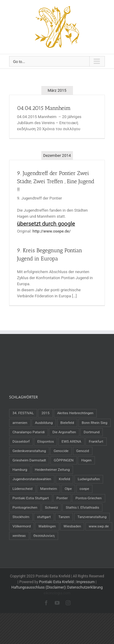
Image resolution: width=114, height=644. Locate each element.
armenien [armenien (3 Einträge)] (20, 423)
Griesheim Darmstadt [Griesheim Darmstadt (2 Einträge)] (29, 460)
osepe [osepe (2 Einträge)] (85, 489)
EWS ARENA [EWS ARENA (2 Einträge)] (71, 441)
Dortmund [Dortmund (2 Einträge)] (92, 432)
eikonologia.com (57, 593)
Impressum (85, 582)
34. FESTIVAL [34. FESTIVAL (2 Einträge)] (23, 413)
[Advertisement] (58, 362)
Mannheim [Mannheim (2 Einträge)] (48, 489)
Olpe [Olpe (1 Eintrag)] (68, 489)
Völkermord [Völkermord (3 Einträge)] (22, 526)
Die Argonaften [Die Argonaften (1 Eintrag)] (64, 432)
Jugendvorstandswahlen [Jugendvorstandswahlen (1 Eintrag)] (32, 479)
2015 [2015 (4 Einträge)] (45, 413)
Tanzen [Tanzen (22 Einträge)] (64, 517)
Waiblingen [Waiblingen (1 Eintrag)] (47, 526)
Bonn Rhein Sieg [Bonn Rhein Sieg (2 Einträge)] (95, 423)
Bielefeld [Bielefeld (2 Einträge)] (67, 423)
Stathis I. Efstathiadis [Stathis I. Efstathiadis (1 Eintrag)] (82, 507)
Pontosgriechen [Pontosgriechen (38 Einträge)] (25, 507)
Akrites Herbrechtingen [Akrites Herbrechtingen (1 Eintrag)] (75, 413)
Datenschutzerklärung (85, 587)
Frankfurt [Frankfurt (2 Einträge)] (96, 441)
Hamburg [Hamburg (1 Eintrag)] (20, 470)
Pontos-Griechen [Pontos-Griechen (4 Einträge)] (88, 498)
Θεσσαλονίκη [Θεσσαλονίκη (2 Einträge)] (44, 536)
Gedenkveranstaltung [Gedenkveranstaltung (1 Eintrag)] (29, 451)
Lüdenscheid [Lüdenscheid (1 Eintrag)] (22, 489)
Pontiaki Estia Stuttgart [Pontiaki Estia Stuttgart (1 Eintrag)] (31, 498)
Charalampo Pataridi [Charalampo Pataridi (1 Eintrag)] (29, 432)
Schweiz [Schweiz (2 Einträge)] (52, 507)
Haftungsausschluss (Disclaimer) (38, 587)
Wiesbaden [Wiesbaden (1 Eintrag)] (72, 526)
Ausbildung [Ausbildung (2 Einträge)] (44, 423)
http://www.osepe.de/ (52, 231)
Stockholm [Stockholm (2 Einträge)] (21, 517)
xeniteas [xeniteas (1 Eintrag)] (19, 536)
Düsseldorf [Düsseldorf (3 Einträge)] (21, 441)
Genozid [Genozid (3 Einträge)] (83, 451)
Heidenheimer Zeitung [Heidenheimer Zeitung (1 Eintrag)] (52, 470)
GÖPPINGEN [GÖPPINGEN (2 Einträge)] (64, 460)
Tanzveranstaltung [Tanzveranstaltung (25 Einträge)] (92, 517)
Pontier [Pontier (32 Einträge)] (62, 498)
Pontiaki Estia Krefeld (57, 582)
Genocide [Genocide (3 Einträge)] (61, 451)
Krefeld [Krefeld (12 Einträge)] (65, 479)
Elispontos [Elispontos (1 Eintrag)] (46, 441)
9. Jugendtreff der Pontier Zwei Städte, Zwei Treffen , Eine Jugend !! (56, 181)
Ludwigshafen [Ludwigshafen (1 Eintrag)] (89, 479)
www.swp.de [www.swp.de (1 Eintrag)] (99, 526)
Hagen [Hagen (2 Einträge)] (86, 460)
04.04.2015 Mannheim (44, 108)
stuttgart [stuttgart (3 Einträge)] (44, 517)
